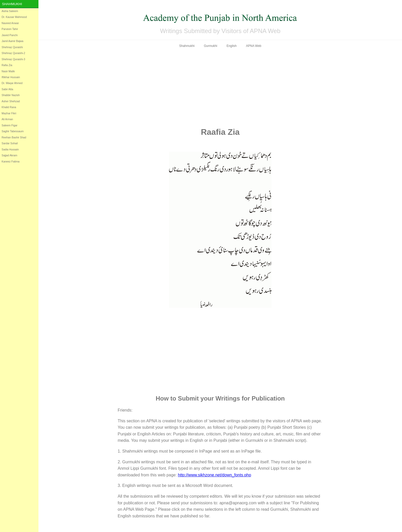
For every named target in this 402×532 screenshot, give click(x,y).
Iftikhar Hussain (11, 77)
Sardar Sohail (10, 143)
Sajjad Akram (9, 155)
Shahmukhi (12, 4)
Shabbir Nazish (11, 95)
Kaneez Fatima (11, 162)
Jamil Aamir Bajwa (12, 41)
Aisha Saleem (10, 11)
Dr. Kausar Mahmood (14, 17)
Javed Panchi (9, 35)
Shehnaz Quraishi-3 (13, 59)
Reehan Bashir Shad (14, 137)
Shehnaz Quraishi (12, 47)
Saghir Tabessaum (13, 131)
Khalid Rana (9, 107)
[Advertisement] (220, 88)
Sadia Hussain (10, 150)
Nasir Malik (8, 71)
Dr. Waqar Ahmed (12, 83)
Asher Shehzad (11, 101)
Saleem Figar (9, 125)
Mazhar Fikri (9, 113)
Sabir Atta (7, 89)
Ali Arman (7, 119)
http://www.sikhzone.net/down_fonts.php (215, 475)
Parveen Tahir (10, 29)
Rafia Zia (7, 65)
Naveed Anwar (10, 23)
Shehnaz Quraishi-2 (13, 53)
